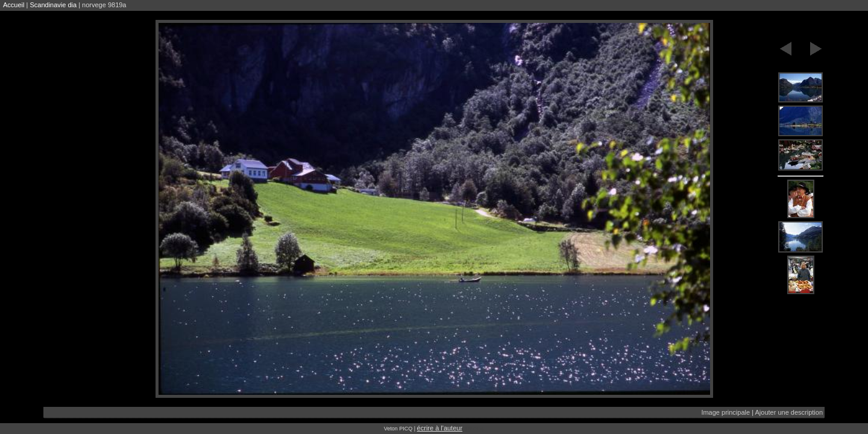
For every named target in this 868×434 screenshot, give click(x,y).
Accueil (14, 5)
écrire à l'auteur (440, 428)
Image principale (725, 412)
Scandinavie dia (53, 5)
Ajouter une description (789, 412)
